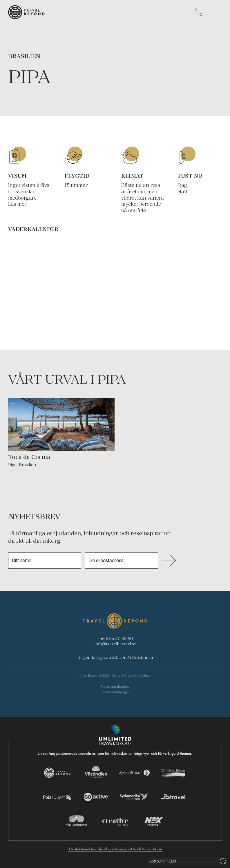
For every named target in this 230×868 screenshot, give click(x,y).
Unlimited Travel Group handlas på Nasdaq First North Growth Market (115, 849)
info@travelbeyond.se (115, 644)
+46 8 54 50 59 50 (115, 638)
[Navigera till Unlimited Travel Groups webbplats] (115, 735)
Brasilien (24, 56)
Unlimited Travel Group (136, 676)
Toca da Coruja (29, 457)
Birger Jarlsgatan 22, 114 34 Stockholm (115, 657)
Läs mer (17, 204)
